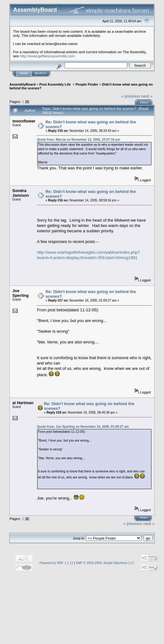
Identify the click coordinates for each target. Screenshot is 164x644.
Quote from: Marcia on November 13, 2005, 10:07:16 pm (78, 140)
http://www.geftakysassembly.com (47, 56)
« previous (131, 96)
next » (147, 96)
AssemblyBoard (22, 84)
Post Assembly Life (56, 84)
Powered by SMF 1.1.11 (56, 563)
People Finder (87, 84)
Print (144, 103)
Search (40, 73)
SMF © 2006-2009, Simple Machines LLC (105, 563)
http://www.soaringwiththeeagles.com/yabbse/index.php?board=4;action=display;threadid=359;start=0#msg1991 (88, 255)
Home (24, 73)
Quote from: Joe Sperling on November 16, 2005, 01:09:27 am (83, 427)
